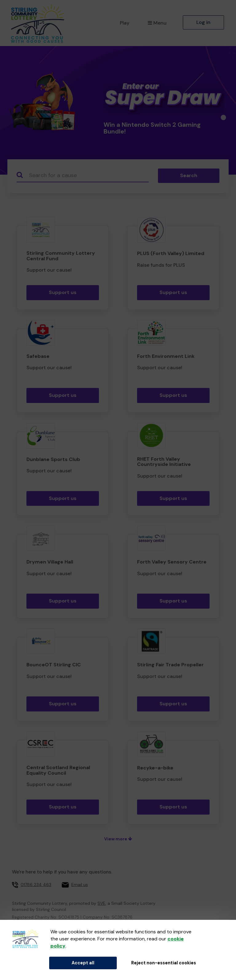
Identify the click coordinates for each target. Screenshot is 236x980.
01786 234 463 (36, 885)
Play (125, 23)
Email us (80, 885)
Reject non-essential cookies (164, 963)
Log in (203, 22)
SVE (101, 903)
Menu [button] (157, 23)
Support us (63, 292)
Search (189, 175)
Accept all (83, 963)
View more (118, 839)
